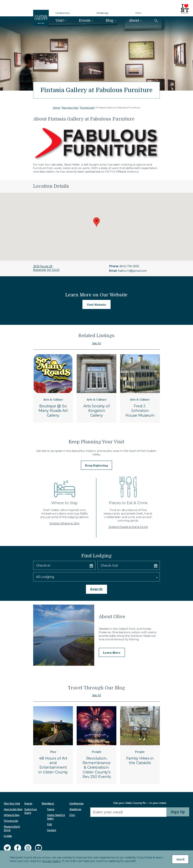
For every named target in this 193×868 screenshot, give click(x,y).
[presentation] (130, 808)
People (97, 735)
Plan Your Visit (70, 108)
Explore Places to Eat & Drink (128, 525)
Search (96, 573)
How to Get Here (13, 792)
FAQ (51, 807)
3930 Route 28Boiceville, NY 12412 (46, 268)
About (134, 21)
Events (85, 21)
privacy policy (51, 862)
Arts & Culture (53, 400)
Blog (110, 21)
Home (56, 108)
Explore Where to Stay (65, 521)
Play (53, 735)
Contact (53, 813)
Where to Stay (12, 798)
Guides (8, 819)
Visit (60, 21)
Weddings (102, 13)
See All (96, 343)
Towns (52, 792)
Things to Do (87, 108)
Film (138, 13)
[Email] (130, 794)
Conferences (63, 13)
